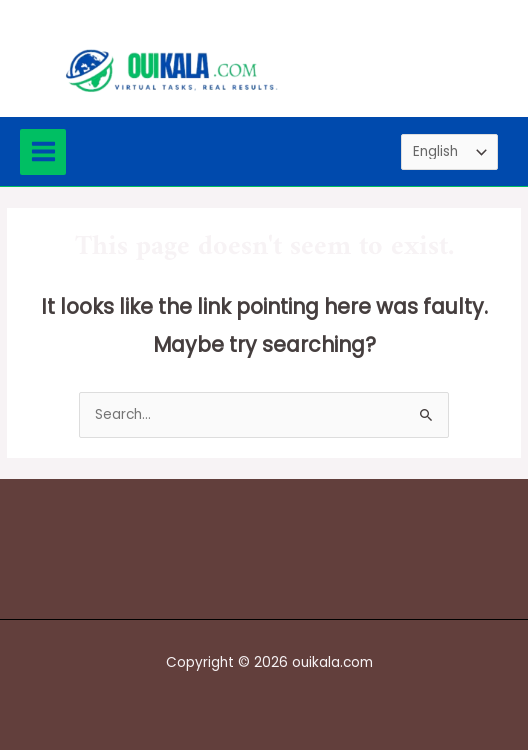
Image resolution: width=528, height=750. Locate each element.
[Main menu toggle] (43, 152)
